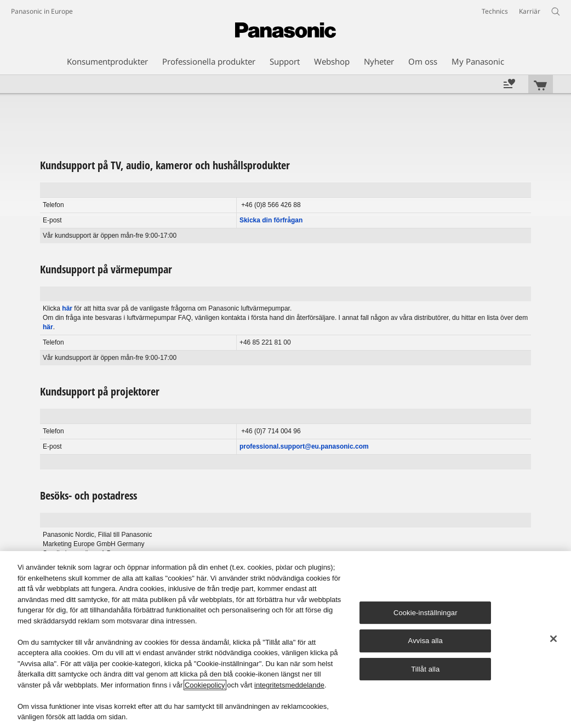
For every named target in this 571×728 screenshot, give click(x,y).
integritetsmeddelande (289, 685)
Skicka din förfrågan (271, 220)
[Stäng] (553, 639)
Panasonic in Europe (42, 11)
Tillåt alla (425, 669)
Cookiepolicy (205, 685)
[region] (285, 640)
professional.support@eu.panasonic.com (304, 446)
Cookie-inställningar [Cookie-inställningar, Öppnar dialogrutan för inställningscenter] (426, 613)
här (67, 308)
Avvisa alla (426, 641)
